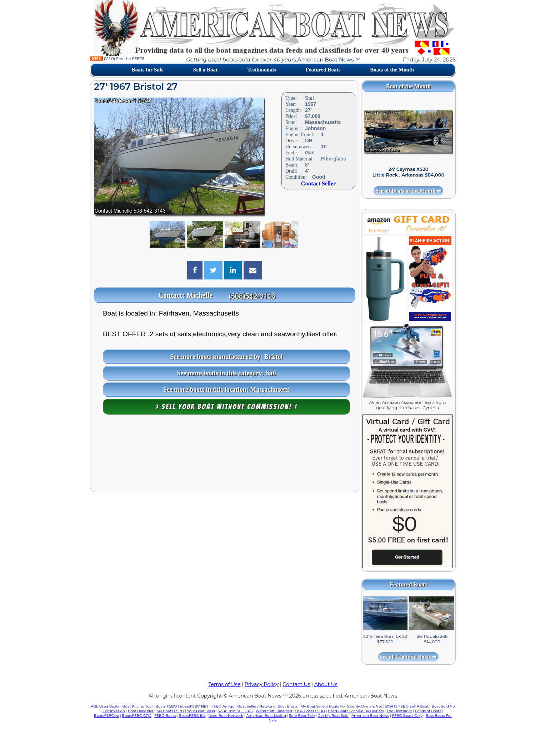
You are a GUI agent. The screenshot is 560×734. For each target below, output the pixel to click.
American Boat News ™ (329, 59)
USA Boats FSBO (310, 711)
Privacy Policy (262, 684)
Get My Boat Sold (333, 716)
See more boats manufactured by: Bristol (227, 357)
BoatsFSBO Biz (192, 716)
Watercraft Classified (274, 711)
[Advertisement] (225, 455)
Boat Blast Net (141, 711)
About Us (326, 684)
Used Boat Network (226, 716)
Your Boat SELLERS (235, 711)
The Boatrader (399, 711)
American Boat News (370, 716)
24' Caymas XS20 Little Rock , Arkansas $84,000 (409, 172)
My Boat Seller (314, 706)
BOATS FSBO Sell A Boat (407, 706)
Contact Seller (318, 183)
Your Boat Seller (201, 711)
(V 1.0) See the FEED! (117, 59)
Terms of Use (224, 684)
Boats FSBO (166, 706)
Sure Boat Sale (302, 716)
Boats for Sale (148, 70)
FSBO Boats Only (407, 716)
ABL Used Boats (105, 706)
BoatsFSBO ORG (137, 716)
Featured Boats (323, 70)
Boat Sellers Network (256, 706)
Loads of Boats (428, 711)
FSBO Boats (165, 716)
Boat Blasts (287, 706)
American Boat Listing (266, 716)
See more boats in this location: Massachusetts (227, 390)
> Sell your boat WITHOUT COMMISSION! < (227, 407)
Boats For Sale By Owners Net (356, 706)
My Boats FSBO (170, 711)
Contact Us (297, 684)
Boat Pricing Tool (137, 706)
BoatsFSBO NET (194, 706)
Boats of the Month (392, 70)
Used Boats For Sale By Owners (356, 711)
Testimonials (261, 70)
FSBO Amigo (223, 706)
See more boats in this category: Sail (226, 373)
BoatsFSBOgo (106, 716)
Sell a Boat (205, 70)
